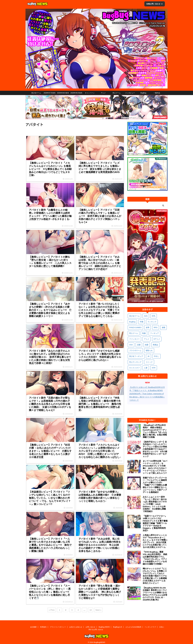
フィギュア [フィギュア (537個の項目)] (154, 333)
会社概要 (33, 625)
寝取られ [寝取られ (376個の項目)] (149, 351)
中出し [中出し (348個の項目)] (156, 356)
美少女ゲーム (36, 93)
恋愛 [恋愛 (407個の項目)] (139, 345)
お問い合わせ (90, 625)
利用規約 (43, 625)
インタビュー (130, 93)
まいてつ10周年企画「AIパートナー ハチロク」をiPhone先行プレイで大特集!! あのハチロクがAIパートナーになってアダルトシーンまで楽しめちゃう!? (155, 467)
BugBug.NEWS (104, 625)
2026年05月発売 (76, 93)
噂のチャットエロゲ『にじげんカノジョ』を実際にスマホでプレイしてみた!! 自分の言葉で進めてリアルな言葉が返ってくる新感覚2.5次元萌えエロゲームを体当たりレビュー (155, 576)
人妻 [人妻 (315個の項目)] (146, 368)
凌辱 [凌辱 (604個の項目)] (148, 327)
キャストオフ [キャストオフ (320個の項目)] (134, 368)
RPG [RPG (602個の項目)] (156, 327)
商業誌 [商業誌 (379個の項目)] (155, 345)
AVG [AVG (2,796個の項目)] (146, 316)
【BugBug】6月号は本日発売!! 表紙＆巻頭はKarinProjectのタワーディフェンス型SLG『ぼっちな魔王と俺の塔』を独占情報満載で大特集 (155, 431)
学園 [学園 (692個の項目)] (142, 322)
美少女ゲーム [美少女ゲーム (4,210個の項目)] (134, 316)
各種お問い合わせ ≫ (155, 4)
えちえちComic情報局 (133, 625)
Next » (98, 610)
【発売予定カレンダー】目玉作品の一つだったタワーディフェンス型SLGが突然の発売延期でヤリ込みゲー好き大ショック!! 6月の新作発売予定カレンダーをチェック (155, 449)
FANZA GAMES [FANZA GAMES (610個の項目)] (135, 327)
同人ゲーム (117, 93)
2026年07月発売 (49, 93)
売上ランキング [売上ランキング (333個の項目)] (135, 362)
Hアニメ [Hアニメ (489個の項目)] (157, 339)
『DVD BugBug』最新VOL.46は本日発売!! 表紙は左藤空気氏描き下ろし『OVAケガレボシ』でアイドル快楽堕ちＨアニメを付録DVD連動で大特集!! (155, 558)
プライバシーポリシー (58, 625)
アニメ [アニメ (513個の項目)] (147, 339)
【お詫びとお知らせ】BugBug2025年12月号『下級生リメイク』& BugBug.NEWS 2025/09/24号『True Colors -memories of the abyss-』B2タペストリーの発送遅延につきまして (147, 394)
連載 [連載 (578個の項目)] (164, 327)
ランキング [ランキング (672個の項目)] (152, 322)
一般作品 (157, 93)
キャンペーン (90, 93)
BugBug (143, 93)
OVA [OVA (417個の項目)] (131, 345)
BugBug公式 (118, 625)
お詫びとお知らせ (76, 625)
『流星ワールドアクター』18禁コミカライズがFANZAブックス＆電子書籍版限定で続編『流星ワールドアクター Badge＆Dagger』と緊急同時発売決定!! (155, 523)
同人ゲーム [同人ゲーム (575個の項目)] (134, 333)
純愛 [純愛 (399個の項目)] (147, 345)
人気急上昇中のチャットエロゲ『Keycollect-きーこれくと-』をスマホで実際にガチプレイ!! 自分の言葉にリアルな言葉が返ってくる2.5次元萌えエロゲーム (155, 541)
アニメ (103, 93)
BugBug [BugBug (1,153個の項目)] (132, 322)
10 (91, 610)
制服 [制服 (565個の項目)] (144, 333)
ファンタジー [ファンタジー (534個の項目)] (134, 339)
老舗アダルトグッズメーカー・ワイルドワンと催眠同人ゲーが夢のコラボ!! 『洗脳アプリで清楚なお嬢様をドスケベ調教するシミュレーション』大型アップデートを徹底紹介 (155, 485)
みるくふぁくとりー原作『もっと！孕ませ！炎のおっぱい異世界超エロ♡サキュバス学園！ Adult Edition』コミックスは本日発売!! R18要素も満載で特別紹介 (155, 504)
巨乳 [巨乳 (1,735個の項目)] (154, 316)
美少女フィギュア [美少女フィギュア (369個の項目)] (136, 356)
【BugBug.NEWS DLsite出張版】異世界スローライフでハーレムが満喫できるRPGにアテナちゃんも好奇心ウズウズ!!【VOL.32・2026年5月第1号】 (155, 594)
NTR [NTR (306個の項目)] (154, 368)
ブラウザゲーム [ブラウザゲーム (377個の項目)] (135, 351)
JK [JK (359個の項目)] (148, 356)
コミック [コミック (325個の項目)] (149, 362)
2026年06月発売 (63, 93)
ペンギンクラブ (150, 625)
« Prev (52, 610)
